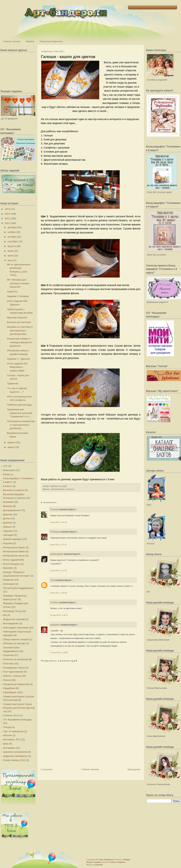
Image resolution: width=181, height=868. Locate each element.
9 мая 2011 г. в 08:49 (59, 593)
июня (10, 256)
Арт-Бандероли (106, 859)
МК (5, 615)
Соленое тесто (11, 715)
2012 (7, 218)
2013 (7, 214)
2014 (7, 209)
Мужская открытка (17, 317)
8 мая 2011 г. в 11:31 (58, 544)
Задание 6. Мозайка (18, 296)
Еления (54, 509)
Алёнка (54, 602)
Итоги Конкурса (11, 564)
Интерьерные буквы (14, 547)
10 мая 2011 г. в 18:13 (59, 615)
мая (10, 260)
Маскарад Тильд (12, 611)
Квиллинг (8, 568)
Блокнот (8, 486)
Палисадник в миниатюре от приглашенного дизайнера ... (21, 425)
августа (12, 246)
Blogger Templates (94, 862)
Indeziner (99, 865)
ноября (11, 232)
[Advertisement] (56, 753)
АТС (5, 466)
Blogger (127, 859)
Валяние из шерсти (14, 490)
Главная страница (12, 41)
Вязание (8, 506)
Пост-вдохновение (13, 672)
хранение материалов (15, 752)
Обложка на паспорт (14, 643)
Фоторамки (9, 748)
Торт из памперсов (13, 731)
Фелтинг (8, 735)
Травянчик (12, 383)
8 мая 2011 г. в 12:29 (59, 570)
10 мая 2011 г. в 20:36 (59, 652)
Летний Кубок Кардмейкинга (18, 588)
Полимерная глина (13, 668)
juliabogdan (57, 554)
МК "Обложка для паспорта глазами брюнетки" (18, 283)
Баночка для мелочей (19, 322)
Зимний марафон (13, 539)
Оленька (55, 532)
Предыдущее (134, 769)
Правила (30, 41)
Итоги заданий (11, 560)
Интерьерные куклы (14, 556)
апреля (11, 442)
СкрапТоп (12, 292)
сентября (13, 241)
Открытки (8, 655)
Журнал (7, 527)
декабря (12, 227)
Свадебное (9, 688)
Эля (52, 580)
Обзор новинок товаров (16, 639)
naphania (55, 625)
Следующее (47, 769)
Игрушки (8, 543)
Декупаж (8, 514)
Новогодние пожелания (16, 628)
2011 (7, 223)
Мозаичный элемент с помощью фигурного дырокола (19, 342)
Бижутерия (9, 470)
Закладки (8, 535)
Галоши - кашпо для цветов (68, 57)
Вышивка (8, 502)
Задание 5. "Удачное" (19, 359)
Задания (8, 531)
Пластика (8, 664)
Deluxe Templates (118, 862)
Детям (7, 518)
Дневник (8, 523)
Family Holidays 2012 (14, 760)
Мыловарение (11, 623)
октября (12, 237)
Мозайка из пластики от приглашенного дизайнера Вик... (20, 330)
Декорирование (12, 510)
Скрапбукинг (10, 692)
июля (10, 251)
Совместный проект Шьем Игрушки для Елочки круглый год (19, 708)
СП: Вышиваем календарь (17, 720)
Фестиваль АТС (12, 740)
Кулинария (9, 584)
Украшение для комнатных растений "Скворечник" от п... (19, 413)
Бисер (6, 474)
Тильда (7, 727)
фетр (6, 744)
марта (11, 447)
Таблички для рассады (19, 405)
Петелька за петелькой (16, 659)
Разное (7, 680)
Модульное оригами (14, 619)
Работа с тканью (12, 676)
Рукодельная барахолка (51, 41)
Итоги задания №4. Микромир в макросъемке (17, 367)
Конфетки (8, 580)
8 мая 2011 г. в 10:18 (59, 522)
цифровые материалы (15, 756)
